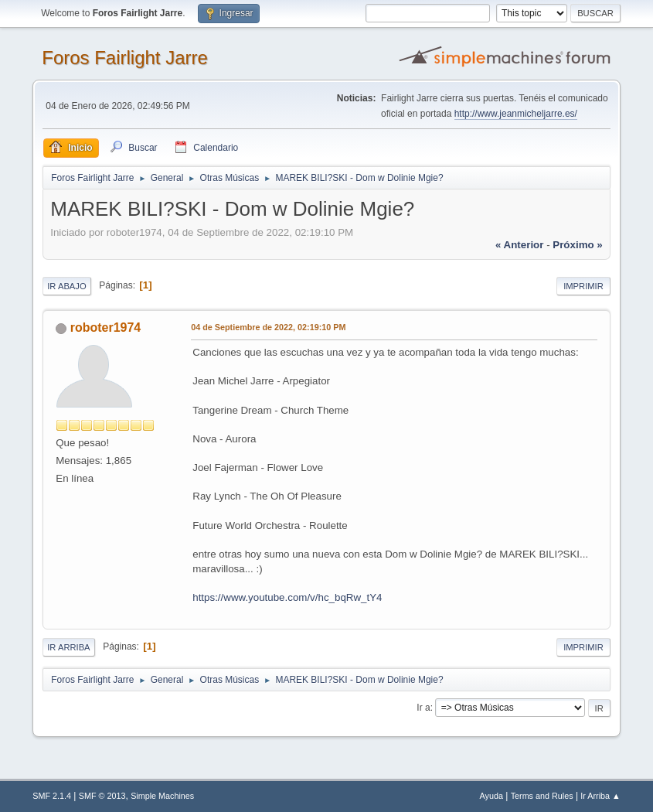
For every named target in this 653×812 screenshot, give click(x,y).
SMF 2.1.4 (52, 796)
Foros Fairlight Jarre (125, 58)
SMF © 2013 (102, 796)
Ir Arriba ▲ (600, 796)
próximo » (577, 245)
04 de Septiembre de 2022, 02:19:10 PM (268, 327)
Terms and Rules (542, 796)
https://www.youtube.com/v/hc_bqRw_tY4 (287, 597)
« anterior (519, 245)
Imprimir (583, 286)
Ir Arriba (68, 647)
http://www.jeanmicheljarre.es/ (516, 114)
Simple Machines (162, 796)
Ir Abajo (66, 286)
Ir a (423, 708)
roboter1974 (106, 328)
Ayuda (491, 796)
